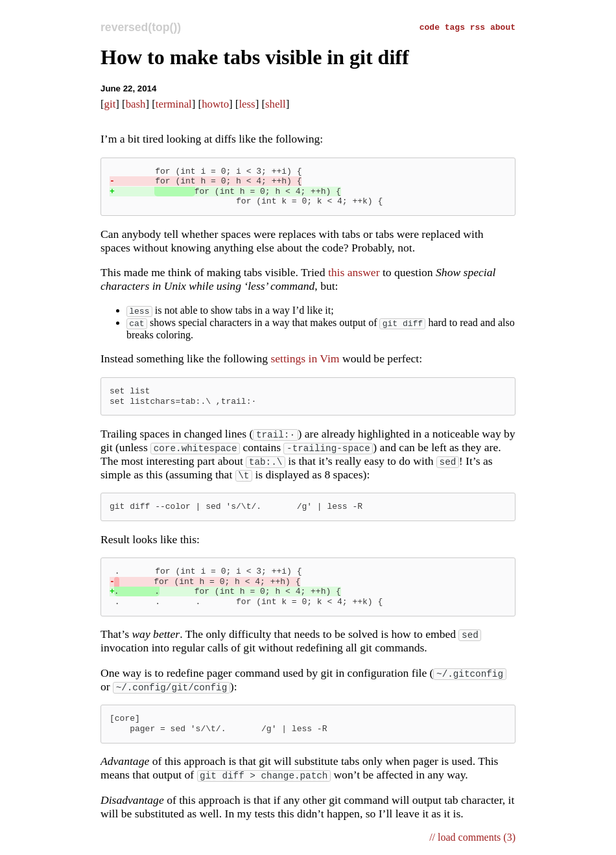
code (432, 27)
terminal (174, 104)
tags (457, 27)
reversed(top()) (141, 27)
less (247, 104)
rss (480, 27)
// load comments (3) (472, 838)
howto (215, 104)
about (503, 27)
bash (136, 104)
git (110, 104)
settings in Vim (305, 360)
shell (276, 104)
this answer (354, 272)
